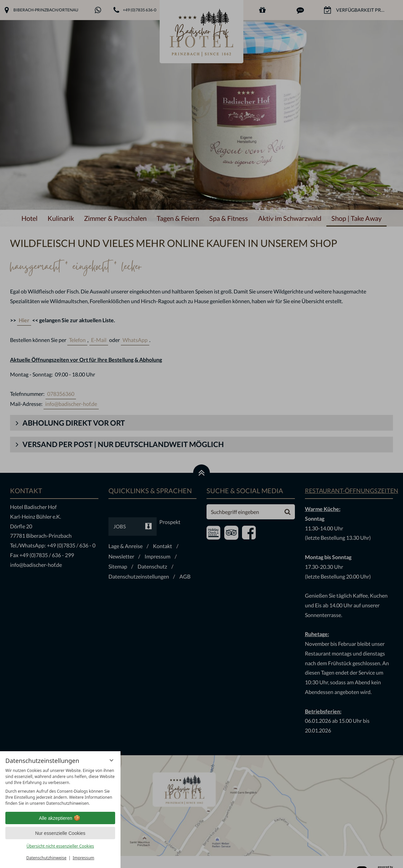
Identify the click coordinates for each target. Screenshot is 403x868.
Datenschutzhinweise (47, 858)
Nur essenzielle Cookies (60, 833)
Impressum (83, 858)
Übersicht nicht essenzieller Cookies (60, 846)
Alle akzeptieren (60, 818)
